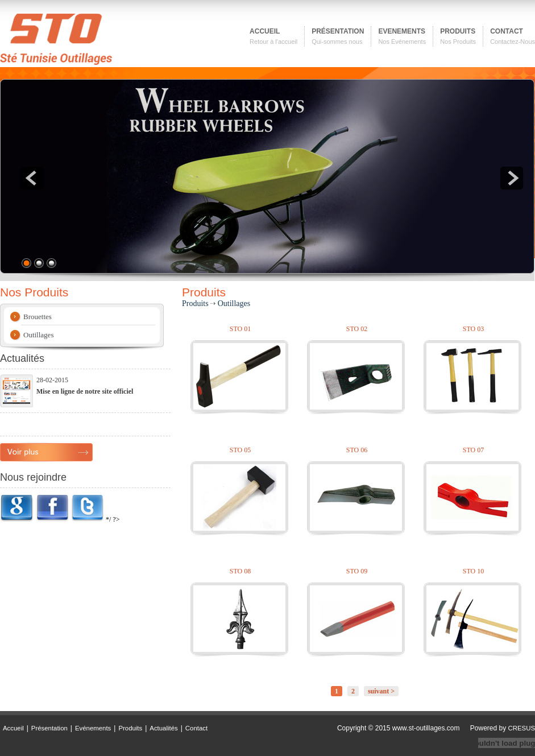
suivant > (381, 691)
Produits (130, 728)
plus (46, 452)
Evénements (93, 728)
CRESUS (522, 728)
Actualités (163, 728)
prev (32, 178)
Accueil (13, 728)
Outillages (38, 335)
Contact (196, 728)
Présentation (49, 728)
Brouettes (38, 317)
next (512, 178)
